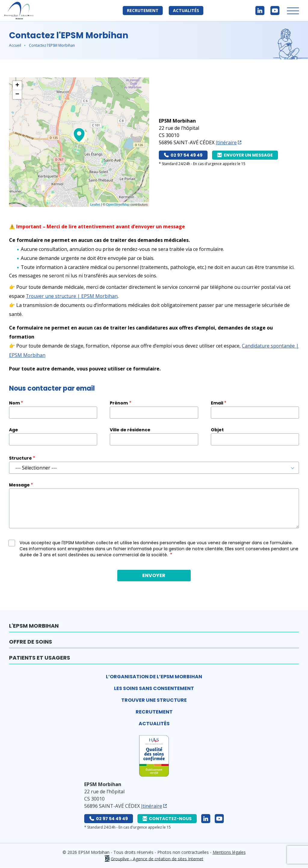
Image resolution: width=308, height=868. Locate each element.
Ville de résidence (130, 429)
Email (217, 403)
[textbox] (154, 467)
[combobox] (154, 467)
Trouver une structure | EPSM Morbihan (72, 296)
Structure (20, 458)
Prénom (119, 403)
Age (14, 429)
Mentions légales (229, 852)
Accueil (15, 45)
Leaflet (95, 205)
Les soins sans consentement (154, 688)
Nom (14, 403)
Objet (217, 429)
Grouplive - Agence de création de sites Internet (157, 859)
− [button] (17, 95)
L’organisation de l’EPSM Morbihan (154, 676)
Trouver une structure (154, 700)
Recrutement (143, 10)
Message (19, 485)
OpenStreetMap (118, 205)
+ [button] (17, 86)
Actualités (186, 10)
